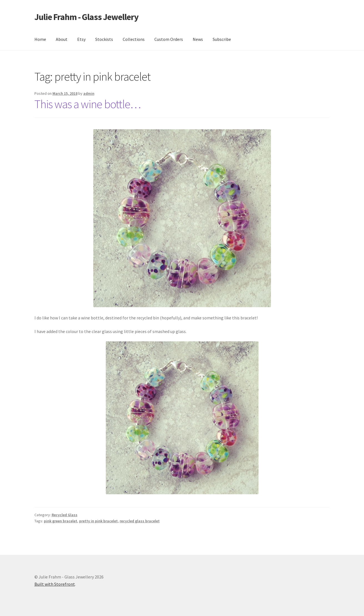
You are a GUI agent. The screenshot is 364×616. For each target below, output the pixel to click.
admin (89, 93)
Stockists (104, 39)
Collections (134, 39)
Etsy (81, 39)
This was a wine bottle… (88, 104)
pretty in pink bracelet (98, 521)
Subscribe (222, 39)
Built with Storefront (55, 584)
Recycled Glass (65, 515)
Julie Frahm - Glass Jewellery (86, 17)
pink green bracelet (61, 521)
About (62, 39)
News (198, 39)
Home (40, 39)
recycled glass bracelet (140, 521)
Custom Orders (169, 39)
